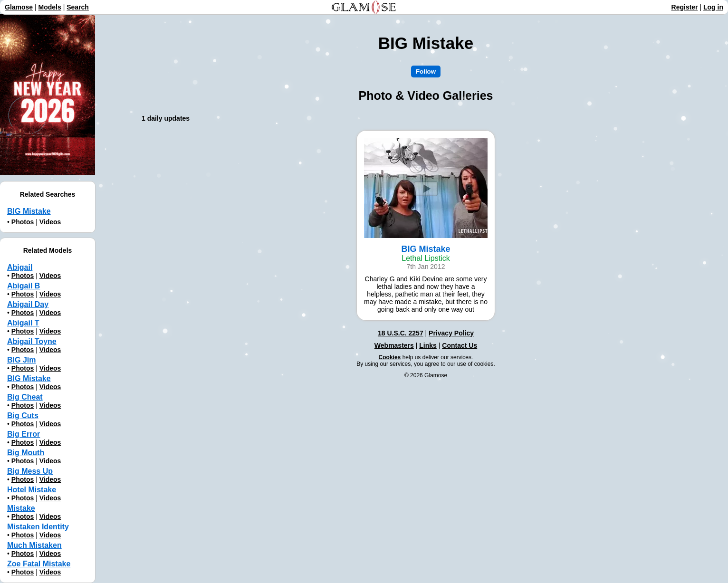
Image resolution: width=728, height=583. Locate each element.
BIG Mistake (29, 211)
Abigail (20, 267)
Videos (50, 222)
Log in (713, 7)
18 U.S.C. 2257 (401, 333)
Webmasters (394, 345)
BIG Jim (21, 360)
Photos (23, 222)
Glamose (19, 7)
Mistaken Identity (38, 527)
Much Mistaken (34, 545)
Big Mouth (26, 453)
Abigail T (23, 323)
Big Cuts (23, 416)
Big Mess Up (30, 471)
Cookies (390, 357)
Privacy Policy (451, 333)
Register (685, 7)
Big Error (24, 434)
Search (78, 7)
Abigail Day (28, 304)
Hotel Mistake (32, 490)
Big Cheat (25, 397)
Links (428, 345)
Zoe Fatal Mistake (39, 564)
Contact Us (460, 345)
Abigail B (24, 286)
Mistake (21, 508)
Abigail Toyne (32, 341)
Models (50, 7)
